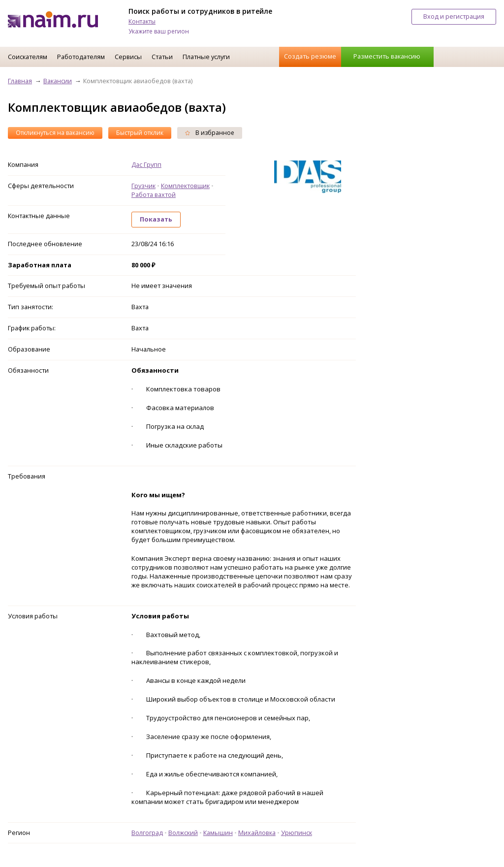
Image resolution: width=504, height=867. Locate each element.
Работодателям (81, 57)
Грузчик (143, 186)
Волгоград (147, 833)
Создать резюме (310, 56)
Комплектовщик (185, 186)
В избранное (210, 133)
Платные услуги (206, 57)
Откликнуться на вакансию (55, 133)
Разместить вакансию (387, 56)
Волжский (183, 833)
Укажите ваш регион (159, 31)
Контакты (142, 21)
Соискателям (28, 57)
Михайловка (257, 833)
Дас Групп (146, 164)
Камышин (218, 833)
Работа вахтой (154, 194)
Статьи (162, 57)
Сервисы (128, 57)
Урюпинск (297, 833)
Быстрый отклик (140, 133)
